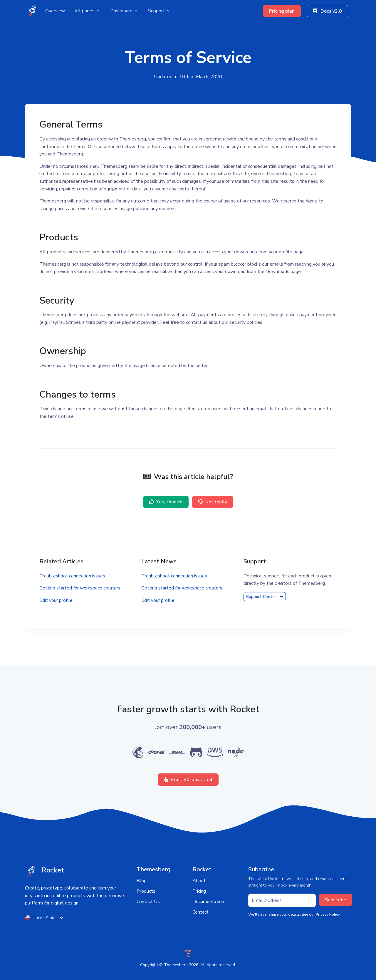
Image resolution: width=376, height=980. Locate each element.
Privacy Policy (328, 914)
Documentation (208, 902)
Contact (200, 912)
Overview (55, 11)
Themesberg (176, 965)
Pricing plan (282, 11)
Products (146, 891)
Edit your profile (56, 600)
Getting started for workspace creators (80, 588)
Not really (213, 502)
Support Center (265, 597)
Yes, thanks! (166, 502)
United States (44, 918)
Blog (142, 881)
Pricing (199, 891)
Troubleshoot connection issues (72, 576)
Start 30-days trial (188, 780)
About (199, 881)
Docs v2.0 (327, 11)
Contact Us (148, 902)
